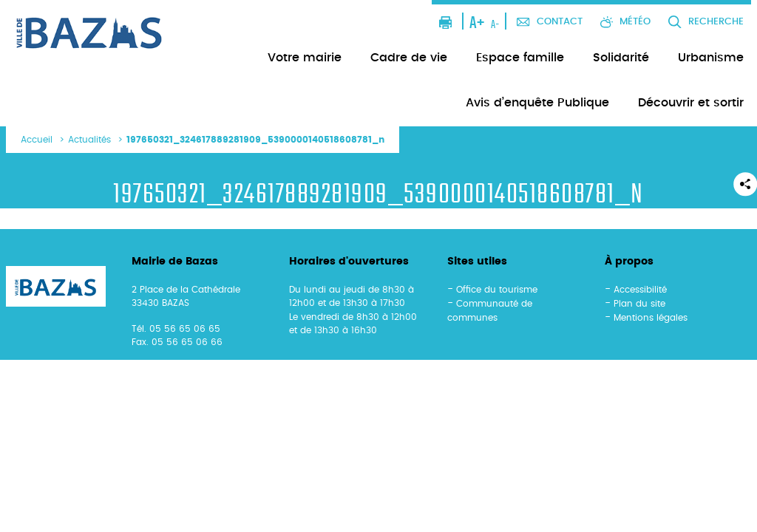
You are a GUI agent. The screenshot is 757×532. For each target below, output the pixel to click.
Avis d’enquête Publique (537, 103)
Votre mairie (305, 58)
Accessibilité (640, 290)
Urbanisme (711, 58)
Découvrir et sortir (691, 103)
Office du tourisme (497, 290)
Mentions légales (651, 318)
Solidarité (621, 58)
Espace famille (520, 58)
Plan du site (639, 304)
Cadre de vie (409, 58)
